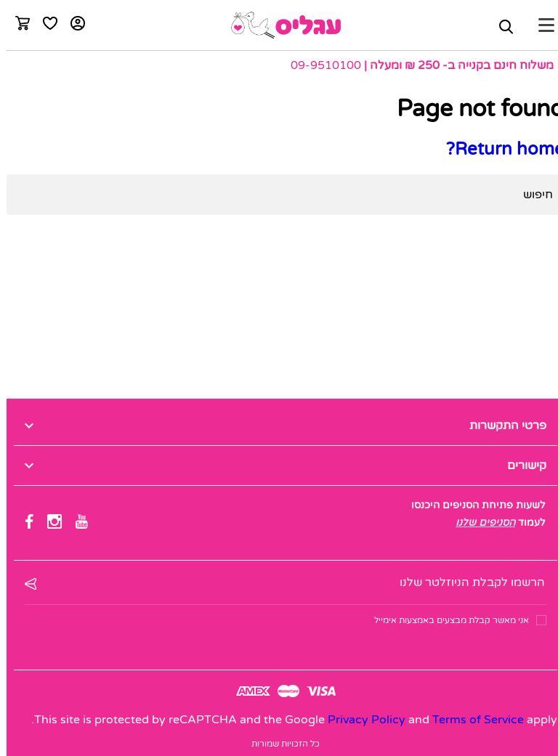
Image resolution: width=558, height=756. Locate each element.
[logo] (279, 25)
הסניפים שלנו (479, 523)
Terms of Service (472, 720)
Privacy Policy (360, 720)
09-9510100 (319, 65)
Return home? (499, 149)
